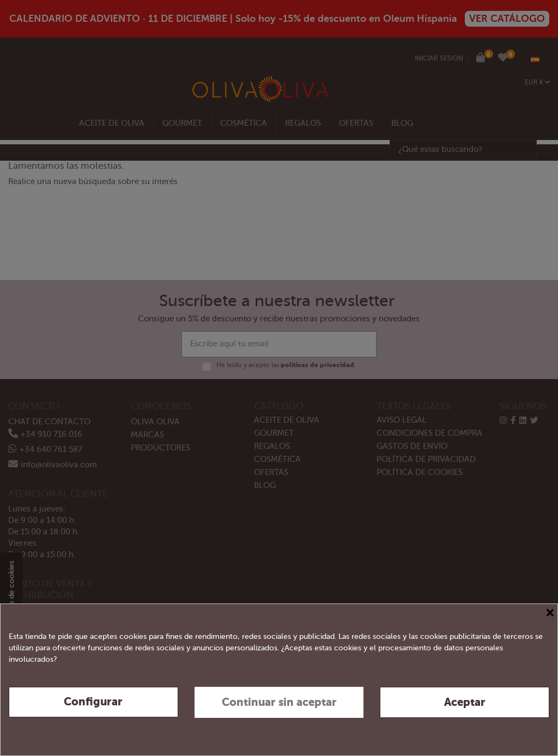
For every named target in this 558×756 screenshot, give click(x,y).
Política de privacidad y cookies (495, 733)
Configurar (93, 702)
